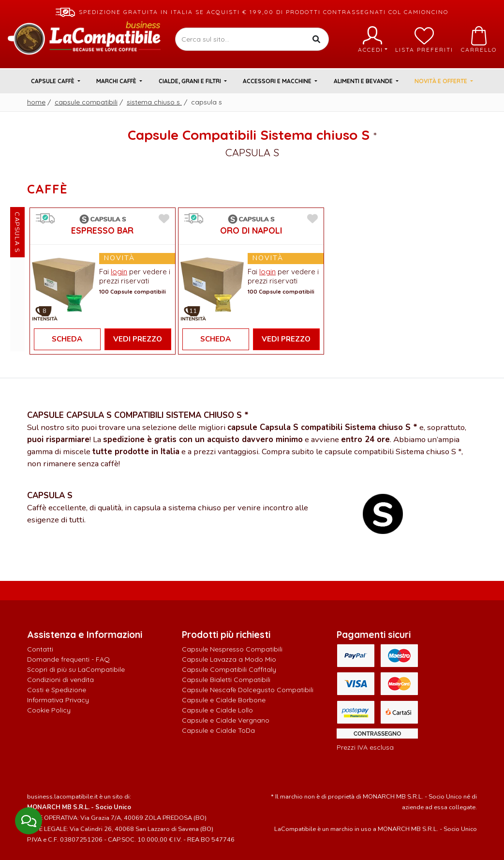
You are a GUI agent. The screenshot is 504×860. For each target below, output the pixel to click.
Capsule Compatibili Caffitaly (229, 669)
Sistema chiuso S (154, 102)
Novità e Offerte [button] (442, 81)
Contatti (40, 649)
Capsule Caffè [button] (53, 81)
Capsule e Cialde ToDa (218, 730)
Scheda (67, 339)
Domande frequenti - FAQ (68, 659)
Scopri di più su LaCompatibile (76, 669)
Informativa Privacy (58, 700)
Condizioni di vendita (60, 680)
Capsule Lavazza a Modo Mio (229, 659)
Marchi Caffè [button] (117, 81)
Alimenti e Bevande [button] (364, 81)
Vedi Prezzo (138, 339)
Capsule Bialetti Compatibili (226, 680)
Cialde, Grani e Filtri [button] (191, 81)
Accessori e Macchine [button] (278, 81)
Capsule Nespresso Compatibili (232, 649)
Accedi (373, 40)
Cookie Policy (49, 710)
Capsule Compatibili (86, 102)
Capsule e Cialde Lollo (217, 710)
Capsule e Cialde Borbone (224, 700)
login (119, 272)
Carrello (479, 40)
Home (36, 102)
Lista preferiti (424, 40)
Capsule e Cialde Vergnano (226, 720)
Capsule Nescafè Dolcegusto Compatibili (248, 690)
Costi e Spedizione (57, 690)
